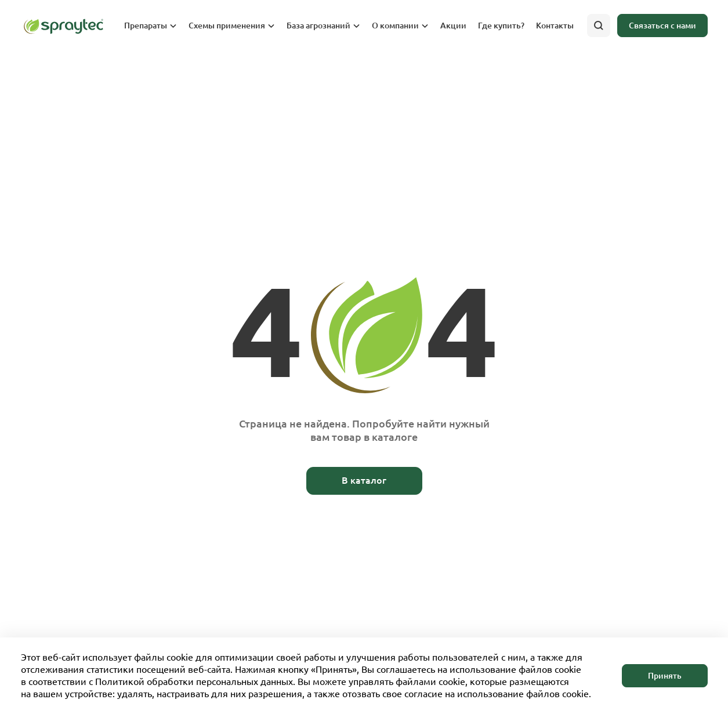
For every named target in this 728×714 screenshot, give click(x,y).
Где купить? (501, 26)
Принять (665, 676)
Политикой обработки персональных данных (194, 682)
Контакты (555, 26)
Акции (453, 26)
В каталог (364, 480)
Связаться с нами (662, 26)
